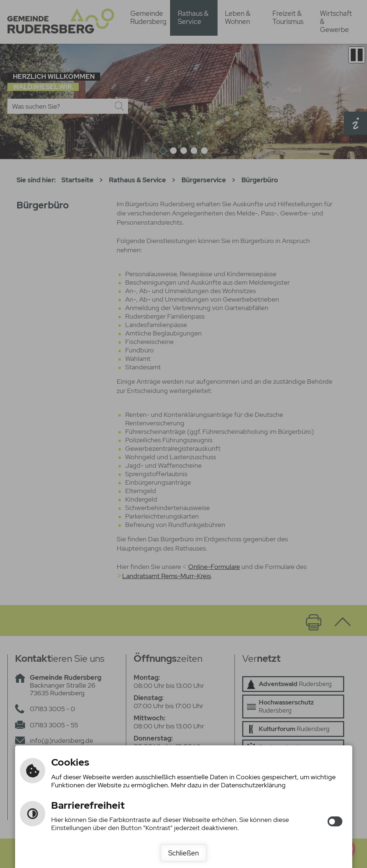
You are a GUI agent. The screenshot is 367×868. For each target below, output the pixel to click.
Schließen (183, 853)
